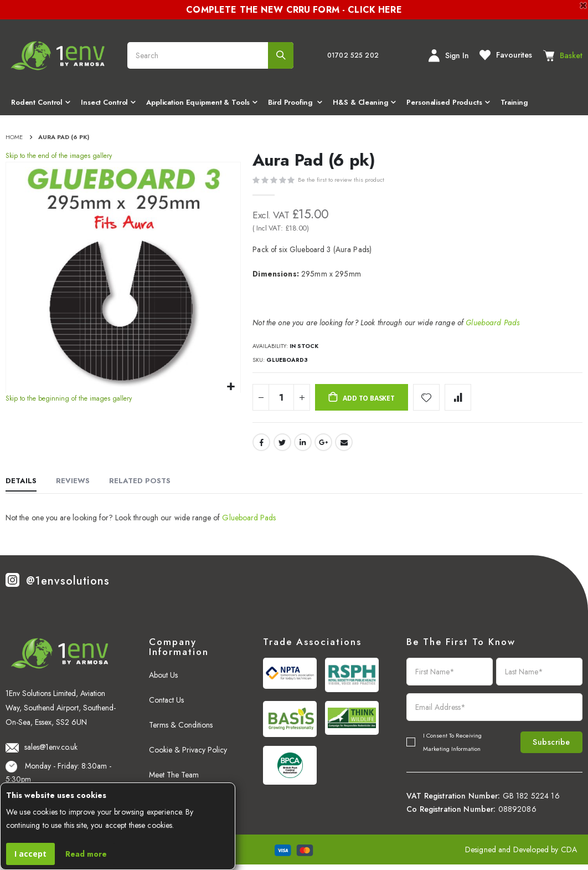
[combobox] (210, 55)
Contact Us (166, 705)
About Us (163, 680)
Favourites (506, 55)
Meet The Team (174, 780)
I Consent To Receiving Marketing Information (452, 748)
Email (344, 447)
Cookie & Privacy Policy (188, 755)
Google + (323, 447)
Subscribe (544, 748)
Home (14, 137)
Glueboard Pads (492, 324)
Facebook (261, 447)
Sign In (449, 56)
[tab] (21, 487)
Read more (86, 854)
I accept (30, 854)
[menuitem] (40, 103)
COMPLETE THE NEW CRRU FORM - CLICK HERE (294, 10)
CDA (569, 855)
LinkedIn (303, 447)
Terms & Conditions (181, 730)
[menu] (294, 103)
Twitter (282, 447)
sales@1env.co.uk (42, 752)
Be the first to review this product (341, 181)
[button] (231, 389)
